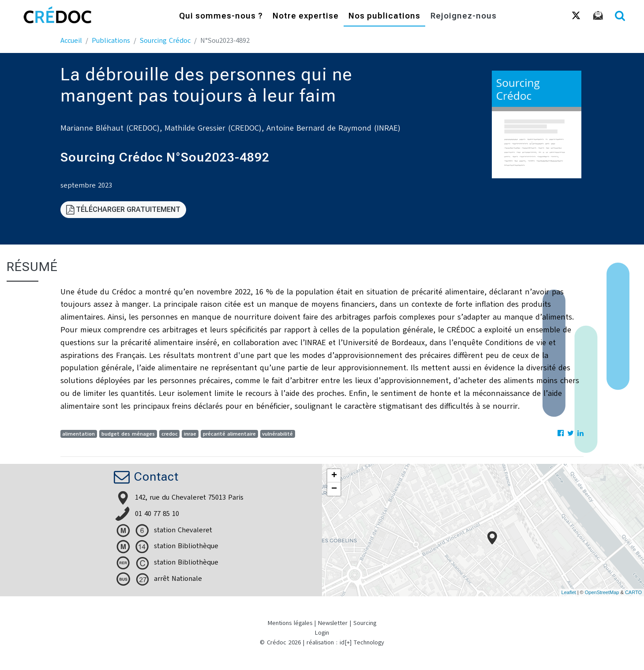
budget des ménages (128, 434)
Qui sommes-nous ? (221, 17)
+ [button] (334, 476)
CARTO (633, 592)
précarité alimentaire (229, 434)
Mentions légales (290, 623)
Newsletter (333, 623)
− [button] (334, 489)
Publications (111, 41)
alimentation (79, 434)
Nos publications (384, 17)
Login (322, 633)
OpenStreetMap (602, 592)
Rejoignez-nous (464, 17)
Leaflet (569, 592)
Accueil (71, 41)
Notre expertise (306, 17)
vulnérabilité (277, 434)
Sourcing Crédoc (165, 41)
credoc (170, 434)
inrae (190, 434)
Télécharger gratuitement (123, 209)
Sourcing (365, 623)
